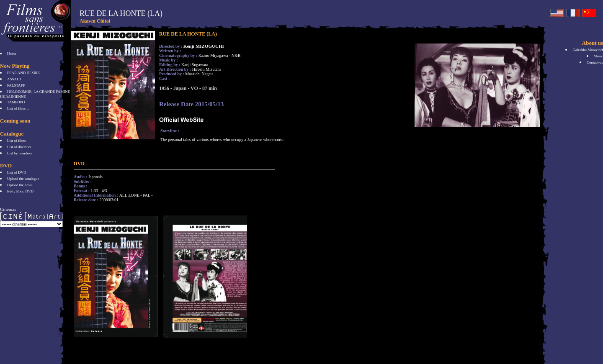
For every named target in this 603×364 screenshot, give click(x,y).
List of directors (19, 147)
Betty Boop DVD (20, 191)
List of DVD (17, 172)
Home (12, 54)
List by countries (20, 153)
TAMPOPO (16, 102)
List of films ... (18, 108)
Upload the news (20, 185)
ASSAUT (14, 79)
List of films (17, 141)
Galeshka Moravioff (588, 50)
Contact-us (595, 62)
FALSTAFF (16, 85)
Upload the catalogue (23, 179)
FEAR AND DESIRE (23, 73)
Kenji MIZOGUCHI (204, 46)
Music (599, 56)
